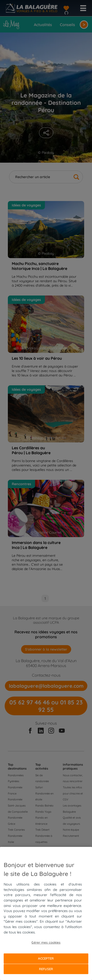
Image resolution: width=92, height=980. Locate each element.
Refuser (46, 969)
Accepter (46, 958)
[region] (46, 913)
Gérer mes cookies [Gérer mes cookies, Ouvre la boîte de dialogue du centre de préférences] (46, 942)
